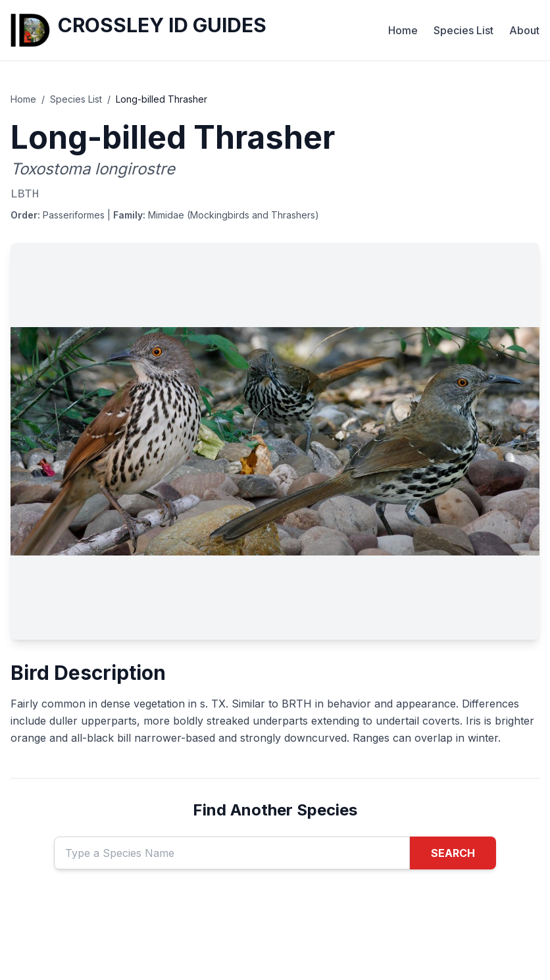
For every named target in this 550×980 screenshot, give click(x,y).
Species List (463, 30)
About (524, 30)
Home (403, 30)
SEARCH (453, 853)
